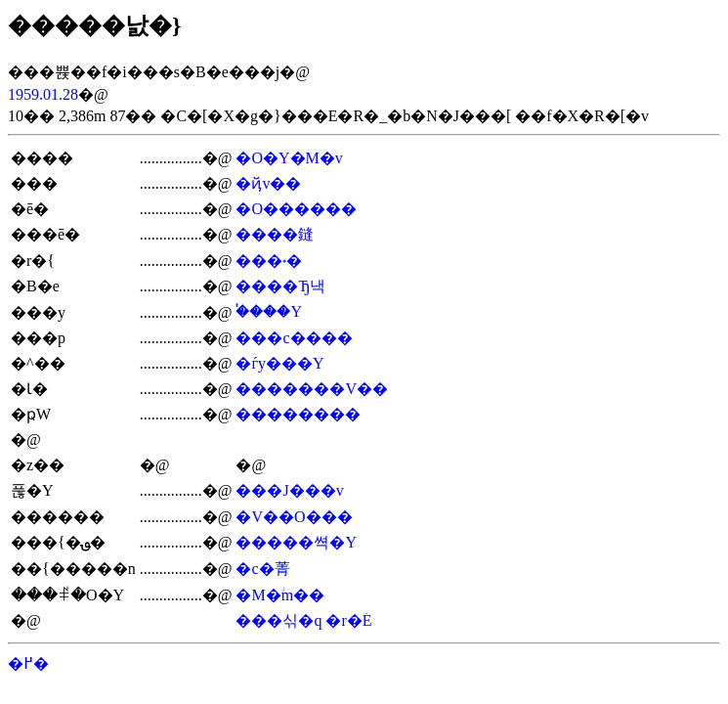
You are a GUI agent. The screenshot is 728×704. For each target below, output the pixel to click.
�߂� (28, 663)
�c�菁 (262, 569)
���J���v (289, 490)
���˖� (269, 261)
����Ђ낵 (280, 286)
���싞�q (278, 620)
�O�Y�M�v (289, 158)
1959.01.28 (43, 94)
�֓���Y (269, 311)
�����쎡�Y (296, 542)
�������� (298, 414)
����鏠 (275, 234)
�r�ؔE (348, 620)
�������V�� (312, 389)
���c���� (294, 338)
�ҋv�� (268, 183)
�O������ (296, 209)
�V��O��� (294, 517)
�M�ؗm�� (280, 595)
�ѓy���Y (279, 363)
